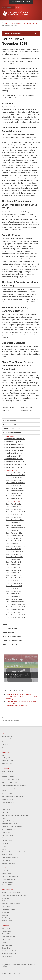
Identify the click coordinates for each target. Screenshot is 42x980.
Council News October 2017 (15, 520)
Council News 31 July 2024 (14, 453)
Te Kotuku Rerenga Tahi (13, 640)
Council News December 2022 (16, 472)
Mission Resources (7, 901)
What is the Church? (8, 761)
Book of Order (6, 810)
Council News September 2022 (16, 478)
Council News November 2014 (16, 528)
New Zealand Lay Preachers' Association (14, 852)
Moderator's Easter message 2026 (17, 706)
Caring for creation (7, 882)
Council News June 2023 (13, 467)
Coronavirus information (9, 863)
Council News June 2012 (14, 578)
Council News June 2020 (14, 493)
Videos (6, 624)
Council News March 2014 (14, 522)
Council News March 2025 (13, 444)
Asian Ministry (6, 898)
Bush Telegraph (9, 425)
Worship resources (7, 771)
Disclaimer (5, 974)
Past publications (10, 644)
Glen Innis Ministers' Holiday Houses (13, 796)
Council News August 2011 (14, 552)
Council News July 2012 (14, 575)
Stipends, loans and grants (10, 788)
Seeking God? (6, 752)
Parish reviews (6, 838)
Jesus (3, 755)
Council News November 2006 (16, 602)
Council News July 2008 (14, 567)
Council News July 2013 (14, 541)
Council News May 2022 (14, 480)
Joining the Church (7, 764)
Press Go (4, 818)
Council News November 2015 (16, 512)
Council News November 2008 (16, 607)
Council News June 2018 (14, 581)
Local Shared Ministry (8, 829)
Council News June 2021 (14, 486)
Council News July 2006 (14, 562)
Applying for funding (8, 821)
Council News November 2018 (16, 618)
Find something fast (21, 2)
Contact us (5, 745)
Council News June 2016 (14, 507)
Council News (21, 23)
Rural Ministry (6, 918)
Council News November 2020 (16, 491)
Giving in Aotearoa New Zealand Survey (19, 695)
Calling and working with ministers (12, 827)
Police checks (6, 860)
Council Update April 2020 (14, 496)
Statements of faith (7, 739)
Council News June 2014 (14, 530)
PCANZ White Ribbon (8, 879)
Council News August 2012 (14, 554)
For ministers (6, 768)
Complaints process (8, 835)
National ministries (7, 890)
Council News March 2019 (14, 599)
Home (6, 23)
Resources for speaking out (10, 877)
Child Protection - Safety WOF (11, 858)
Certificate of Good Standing (10, 782)
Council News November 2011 (16, 615)
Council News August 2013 (14, 538)
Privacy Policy (13, 974)
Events (4, 846)
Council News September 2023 (15, 465)
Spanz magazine (9, 420)
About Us (4, 733)
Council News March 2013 (14, 544)
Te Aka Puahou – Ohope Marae (11, 893)
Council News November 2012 (16, 546)
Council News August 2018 (14, 557)
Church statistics (7, 841)
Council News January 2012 (15, 559)
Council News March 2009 (14, 586)
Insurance (5, 844)
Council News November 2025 (15, 439)
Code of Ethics (6, 813)
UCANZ (4, 849)
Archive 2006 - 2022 (33, 23)
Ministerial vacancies (8, 777)
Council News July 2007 (14, 565)
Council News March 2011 (14, 591)
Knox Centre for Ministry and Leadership (14, 895)
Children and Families (8, 909)
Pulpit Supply (6, 791)
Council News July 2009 (14, 570)
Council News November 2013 (16, 536)
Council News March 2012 (14, 594)
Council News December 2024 (15, 447)
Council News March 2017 (14, 533)
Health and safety (7, 855)
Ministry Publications (11, 428)
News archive (8, 632)
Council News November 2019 (16, 501)
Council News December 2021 (16, 483)
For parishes (5, 807)
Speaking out (6, 868)
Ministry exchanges (7, 794)
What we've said (7, 874)
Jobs (3, 747)
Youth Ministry (6, 912)
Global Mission (6, 907)
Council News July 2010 (14, 573)
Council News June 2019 (14, 504)
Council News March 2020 (14, 499)
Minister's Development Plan (10, 780)
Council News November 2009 (16, 610)
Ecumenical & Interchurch (9, 885)
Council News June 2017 (14, 525)
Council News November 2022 (16, 475)
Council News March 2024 (13, 459)
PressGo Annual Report (12, 636)
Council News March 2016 (14, 509)
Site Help (21, 974)
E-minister (5, 915)
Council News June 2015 (14, 515)
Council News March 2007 (14, 583)
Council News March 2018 (14, 596)
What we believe (7, 871)
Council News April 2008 (14, 549)
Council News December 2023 (15, 462)
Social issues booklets (12, 433)
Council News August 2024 (14, 450)
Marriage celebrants (8, 802)
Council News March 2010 (14, 589)
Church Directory (10, 628)
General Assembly (7, 736)
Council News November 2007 (16, 604)
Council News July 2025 (13, 442)
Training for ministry (8, 799)
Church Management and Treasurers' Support (15, 815)
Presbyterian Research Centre (11, 904)
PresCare (5, 774)
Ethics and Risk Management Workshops (14, 785)
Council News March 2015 (14, 517)
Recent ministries (7, 921)
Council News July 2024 (13, 456)
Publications (12, 23)
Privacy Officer (6, 832)
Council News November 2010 (16, 612)
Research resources (8, 742)
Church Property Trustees (9, 824)
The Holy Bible (6, 758)
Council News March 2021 (14, 488)
